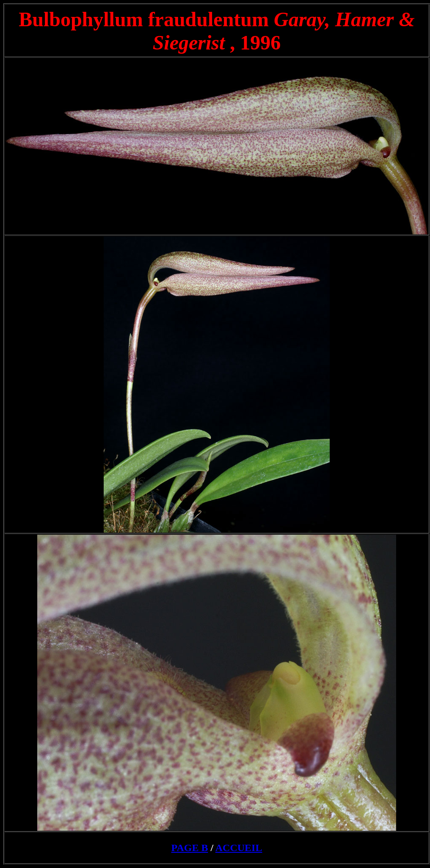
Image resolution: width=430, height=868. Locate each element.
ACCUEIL (239, 848)
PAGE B (190, 848)
